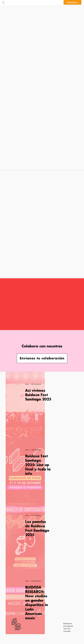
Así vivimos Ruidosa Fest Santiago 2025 (38, 395)
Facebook (68, 624)
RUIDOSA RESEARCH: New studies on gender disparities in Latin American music (37, 603)
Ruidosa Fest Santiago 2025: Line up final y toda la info (38, 465)
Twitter (67, 629)
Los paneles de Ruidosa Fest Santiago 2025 (37, 528)
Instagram (68, 626)
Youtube (67, 631)
